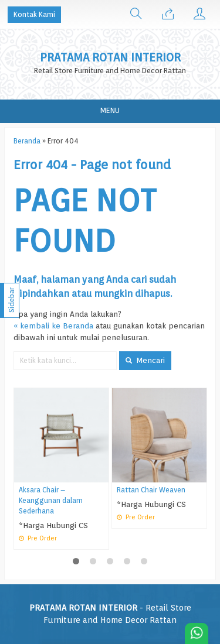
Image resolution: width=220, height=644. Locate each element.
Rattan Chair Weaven (151, 490)
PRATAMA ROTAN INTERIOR (110, 58)
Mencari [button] (145, 360)
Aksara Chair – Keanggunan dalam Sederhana (51, 501)
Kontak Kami (34, 14)
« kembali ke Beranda (53, 326)
